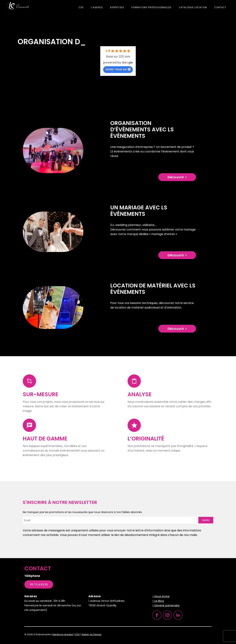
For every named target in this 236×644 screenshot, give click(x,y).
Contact (220, 7)
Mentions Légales (63, 634)
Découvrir (176, 177)
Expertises (117, 7)
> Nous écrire (161, 596)
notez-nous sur (118, 69)
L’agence (97, 7)
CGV (77, 634)
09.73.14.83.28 (39, 584)
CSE (81, 7)
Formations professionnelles (151, 7)
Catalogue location (193, 7)
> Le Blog (158, 601)
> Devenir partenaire (166, 605)
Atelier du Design (92, 634)
